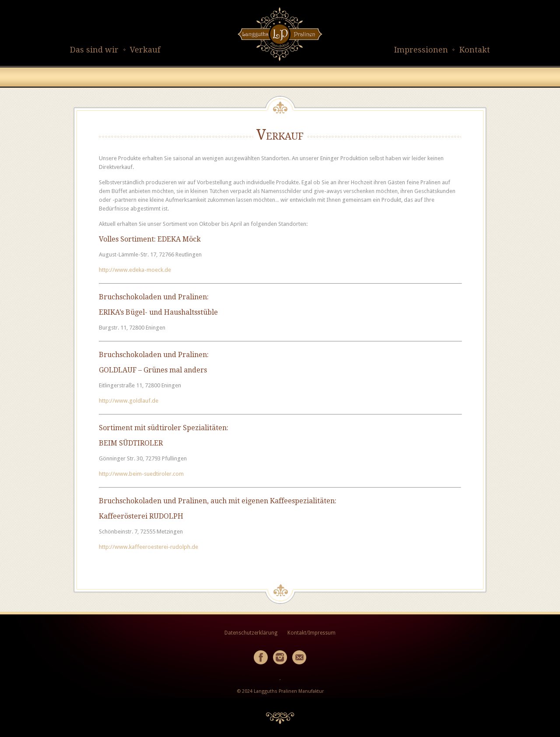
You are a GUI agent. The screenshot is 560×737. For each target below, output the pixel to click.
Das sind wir (94, 50)
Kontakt (475, 50)
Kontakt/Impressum (311, 633)
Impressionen (421, 50)
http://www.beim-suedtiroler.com (141, 474)
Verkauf (145, 50)
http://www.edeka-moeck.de (135, 270)
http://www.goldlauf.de (129, 401)
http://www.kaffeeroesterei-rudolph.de (149, 547)
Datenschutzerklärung (251, 633)
